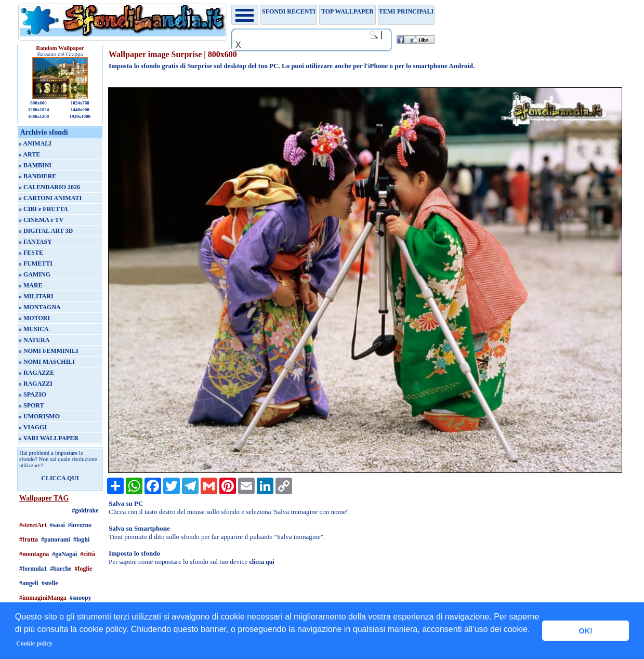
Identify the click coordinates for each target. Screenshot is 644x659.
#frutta (29, 539)
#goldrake (85, 510)
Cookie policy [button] (34, 643)
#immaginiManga (43, 598)
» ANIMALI (35, 143)
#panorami (56, 539)
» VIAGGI (33, 427)
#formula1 (33, 569)
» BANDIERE (37, 176)
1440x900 (80, 110)
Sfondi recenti (289, 11)
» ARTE (29, 154)
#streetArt (33, 525)
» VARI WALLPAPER (49, 438)
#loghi (81, 539)
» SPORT (31, 405)
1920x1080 (80, 116)
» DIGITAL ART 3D (46, 231)
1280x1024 (39, 110)
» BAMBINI (35, 165)
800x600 (38, 103)
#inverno (80, 525)
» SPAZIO (32, 394)
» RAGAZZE (36, 373)
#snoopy (81, 598)
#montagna (34, 554)
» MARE (31, 285)
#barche (61, 569)
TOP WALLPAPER (347, 11)
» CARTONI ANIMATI (50, 198)
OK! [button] (585, 631)
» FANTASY (35, 242)
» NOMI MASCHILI (47, 362)
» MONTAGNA (40, 307)
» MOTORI (34, 318)
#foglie (83, 569)
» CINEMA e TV (41, 220)
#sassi (57, 525)
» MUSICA (34, 329)
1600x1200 (39, 116)
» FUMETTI (36, 263)
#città (88, 554)
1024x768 (80, 103)
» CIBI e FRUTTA (43, 209)
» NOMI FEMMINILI (49, 351)
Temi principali (406, 11)
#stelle (50, 583)
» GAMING (35, 274)
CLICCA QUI (60, 478)
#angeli (29, 583)
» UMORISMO (39, 416)
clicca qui (261, 562)
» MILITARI (36, 296)
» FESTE (31, 253)
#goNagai (64, 554)
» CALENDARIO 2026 (49, 187)
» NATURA (34, 340)
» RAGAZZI (36, 384)
